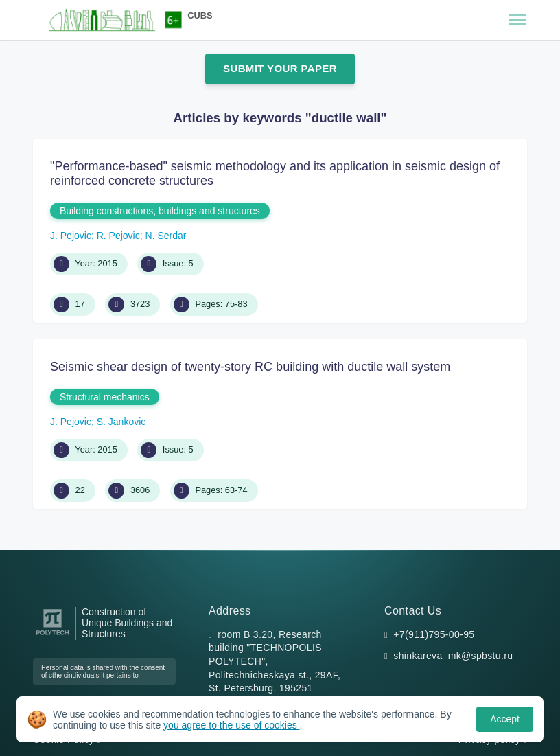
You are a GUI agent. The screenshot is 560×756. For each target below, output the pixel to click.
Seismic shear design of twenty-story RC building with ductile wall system (250, 367)
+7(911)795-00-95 (434, 634)
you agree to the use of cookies (231, 725)
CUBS (200, 15)
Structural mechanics (105, 397)
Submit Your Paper (280, 68)
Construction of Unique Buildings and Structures (127, 623)
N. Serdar (166, 236)
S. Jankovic (121, 422)
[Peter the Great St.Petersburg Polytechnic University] (52, 635)
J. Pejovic (71, 236)
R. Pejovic (118, 236)
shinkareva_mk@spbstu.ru (453, 656)
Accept (505, 719)
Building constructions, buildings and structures (160, 211)
